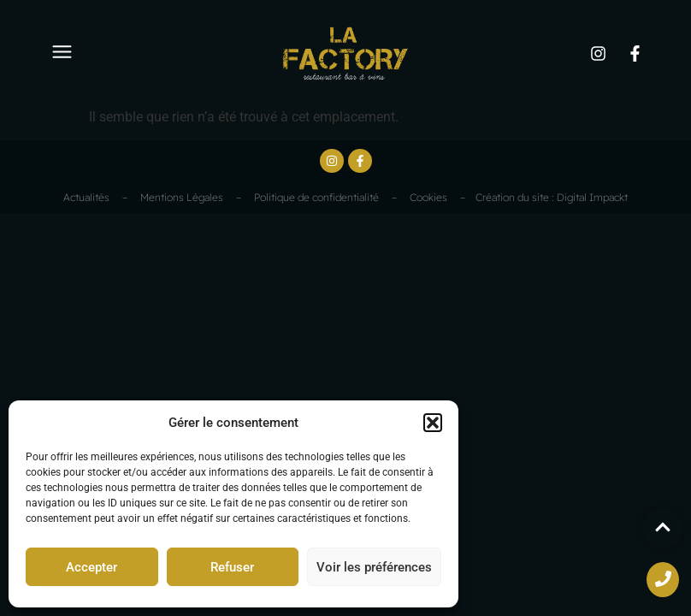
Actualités (86, 197)
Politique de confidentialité (316, 197)
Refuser (232, 567)
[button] (433, 423)
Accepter (92, 567)
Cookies (428, 197)
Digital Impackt (592, 197)
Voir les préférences (374, 567)
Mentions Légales (182, 197)
